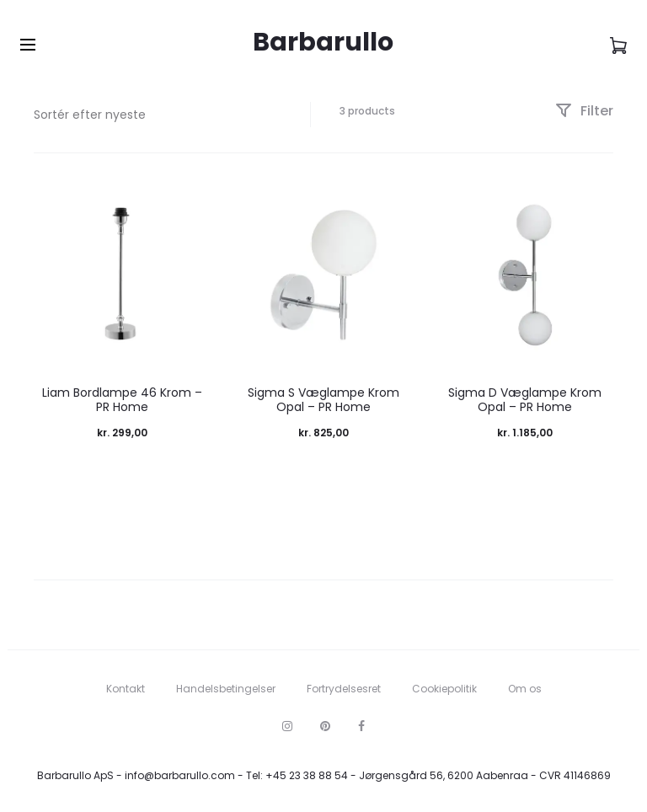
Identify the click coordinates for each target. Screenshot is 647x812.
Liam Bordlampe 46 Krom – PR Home (122, 400)
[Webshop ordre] (159, 115)
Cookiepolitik (444, 689)
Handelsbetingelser (226, 689)
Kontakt (126, 689)
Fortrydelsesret (344, 689)
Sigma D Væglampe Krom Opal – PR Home (525, 400)
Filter (584, 111)
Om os (525, 689)
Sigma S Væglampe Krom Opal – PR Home (323, 400)
